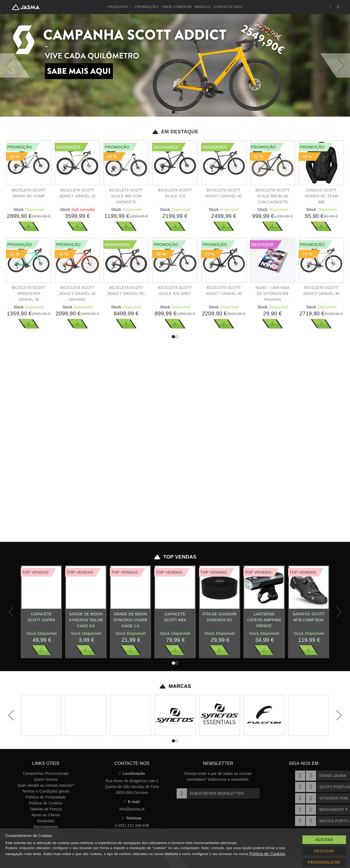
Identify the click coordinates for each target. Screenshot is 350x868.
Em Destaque (175, 132)
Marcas (203, 7)
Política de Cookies (46, 803)
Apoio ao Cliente (46, 815)
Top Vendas (175, 557)
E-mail (132, 802)
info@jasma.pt (132, 809)
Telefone (132, 818)
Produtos (120, 7)
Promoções (147, 7)
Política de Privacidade (46, 797)
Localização (132, 773)
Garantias (46, 821)
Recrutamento (46, 827)
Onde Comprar (177, 7)
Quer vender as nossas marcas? (46, 785)
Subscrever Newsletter (210, 793)
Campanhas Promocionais (46, 773)
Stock (19, 209)
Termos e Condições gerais (46, 791)
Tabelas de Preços (46, 809)
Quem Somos (46, 779)
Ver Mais (29, 226)
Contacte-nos (228, 7)
